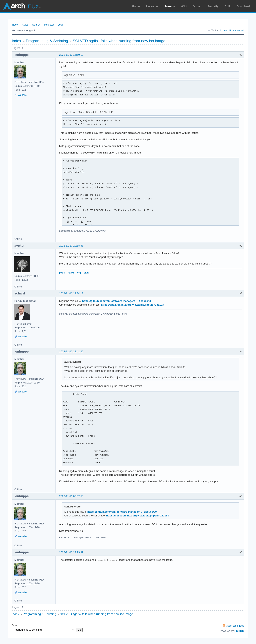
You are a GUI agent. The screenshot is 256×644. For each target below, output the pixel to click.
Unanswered (236, 30)
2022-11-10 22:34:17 (71, 293)
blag (86, 273)
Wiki (184, 6)
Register (49, 25)
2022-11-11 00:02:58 (71, 496)
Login (61, 25)
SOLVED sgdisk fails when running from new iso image (119, 41)
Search (36, 25)
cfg (79, 273)
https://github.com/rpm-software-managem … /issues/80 (117, 301)
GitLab (197, 6)
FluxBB (239, 631)
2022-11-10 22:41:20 (71, 351)
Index (15, 25)
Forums (170, 6)
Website (22, 95)
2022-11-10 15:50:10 (71, 55)
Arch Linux (22, 6)
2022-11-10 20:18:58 (71, 246)
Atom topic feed (235, 626)
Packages (152, 6)
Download (243, 6)
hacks (71, 273)
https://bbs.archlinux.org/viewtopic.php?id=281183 (132, 305)
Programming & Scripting (47, 41)
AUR (228, 6)
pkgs (62, 273)
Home (136, 6)
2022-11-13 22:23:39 (71, 552)
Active (223, 30)
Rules (25, 25)
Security (213, 6)
